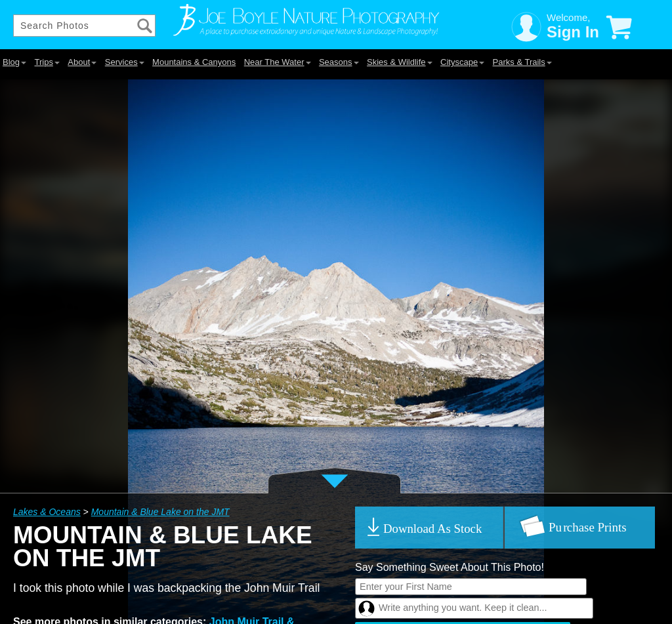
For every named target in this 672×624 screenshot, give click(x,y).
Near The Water (278, 62)
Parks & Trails (522, 62)
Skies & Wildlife (400, 62)
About (82, 62)
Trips (47, 62)
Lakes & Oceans (47, 512)
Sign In (573, 32)
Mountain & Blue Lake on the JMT (160, 512)
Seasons (339, 62)
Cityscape (462, 62)
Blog (14, 62)
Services (125, 62)
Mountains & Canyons (194, 62)
